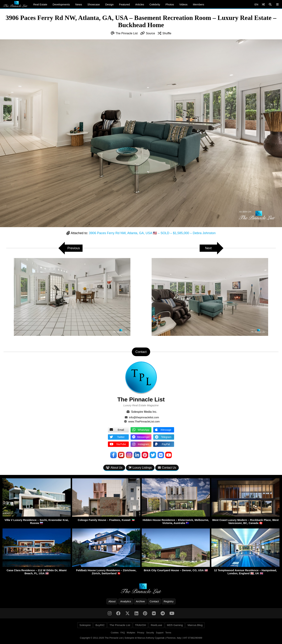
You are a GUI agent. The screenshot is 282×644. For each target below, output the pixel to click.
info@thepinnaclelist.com (144, 417)
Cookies (115, 633)
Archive (140, 601)
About (112, 601)
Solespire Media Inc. (144, 412)
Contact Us (167, 468)
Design (109, 4)
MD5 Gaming (175, 625)
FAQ (123, 633)
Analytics (126, 601)
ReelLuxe (156, 625)
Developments (61, 4)
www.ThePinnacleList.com (144, 421)
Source (150, 33)
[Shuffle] (263, 4)
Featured (124, 4)
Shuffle (167, 33)
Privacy (141, 633)
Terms (168, 633)
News (79, 4)
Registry (169, 601)
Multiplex (131, 633)
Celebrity (155, 4)
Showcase (94, 4)
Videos (183, 4)
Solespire (85, 625)
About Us (114, 468)
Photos (170, 4)
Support (160, 633)
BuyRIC (100, 625)
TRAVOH (140, 625)
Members (199, 4)
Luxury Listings (140, 468)
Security (150, 633)
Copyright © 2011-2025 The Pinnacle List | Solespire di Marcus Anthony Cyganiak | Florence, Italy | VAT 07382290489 (141, 638)
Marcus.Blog (195, 625)
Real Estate (40, 4)
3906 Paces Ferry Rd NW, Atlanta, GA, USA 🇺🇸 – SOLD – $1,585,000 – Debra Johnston (152, 233)
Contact (154, 601)
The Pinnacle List (127, 33)
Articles (140, 4)
